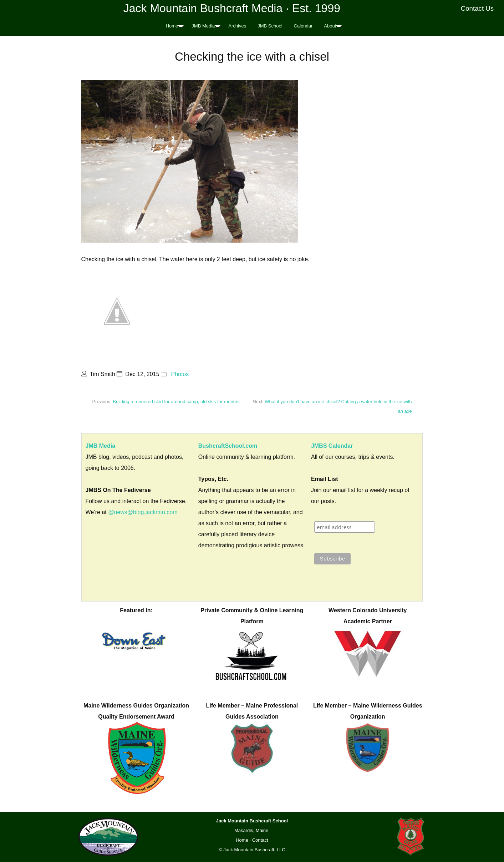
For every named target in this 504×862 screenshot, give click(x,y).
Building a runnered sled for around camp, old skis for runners (176, 402)
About (330, 26)
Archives (237, 26)
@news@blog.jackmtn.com (143, 512)
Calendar (303, 26)
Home (172, 26)
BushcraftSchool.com (228, 446)
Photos (180, 374)
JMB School (270, 26)
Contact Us (477, 8)
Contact (260, 840)
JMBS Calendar (332, 446)
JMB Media (203, 26)
